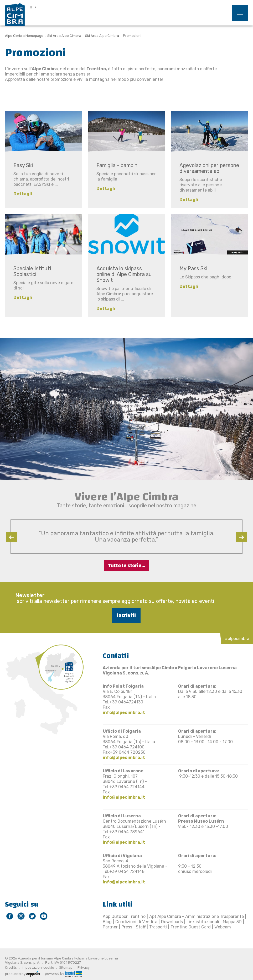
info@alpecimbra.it (124, 712)
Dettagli (23, 194)
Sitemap (66, 967)
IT (31, 7)
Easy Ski (23, 165)
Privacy (84, 967)
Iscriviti (126, 615)
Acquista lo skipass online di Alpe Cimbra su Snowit (124, 274)
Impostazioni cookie (38, 967)
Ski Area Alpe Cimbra (64, 36)
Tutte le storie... (127, 566)
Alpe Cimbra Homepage (24, 36)
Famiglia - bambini (117, 165)
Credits (11, 967)
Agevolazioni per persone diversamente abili (209, 168)
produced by (22, 973)
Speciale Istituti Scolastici (32, 271)
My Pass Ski (193, 268)
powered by (63, 973)
